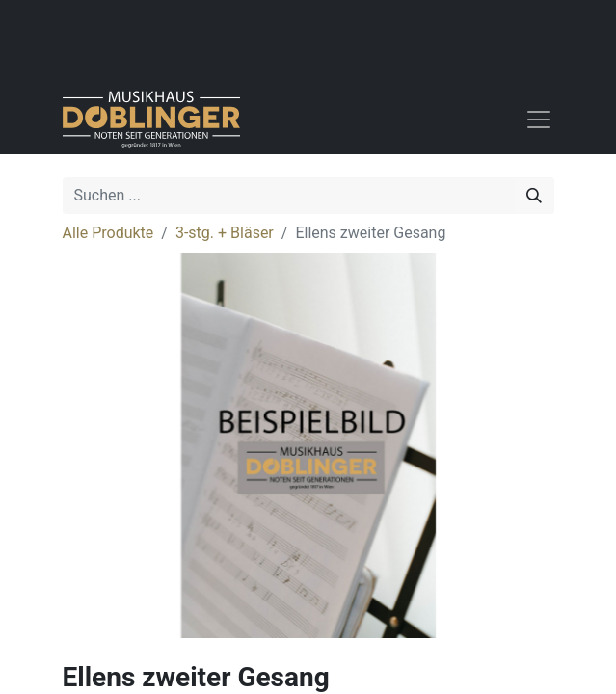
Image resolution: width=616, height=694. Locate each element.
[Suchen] (534, 196)
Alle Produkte (108, 233)
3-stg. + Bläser (225, 233)
